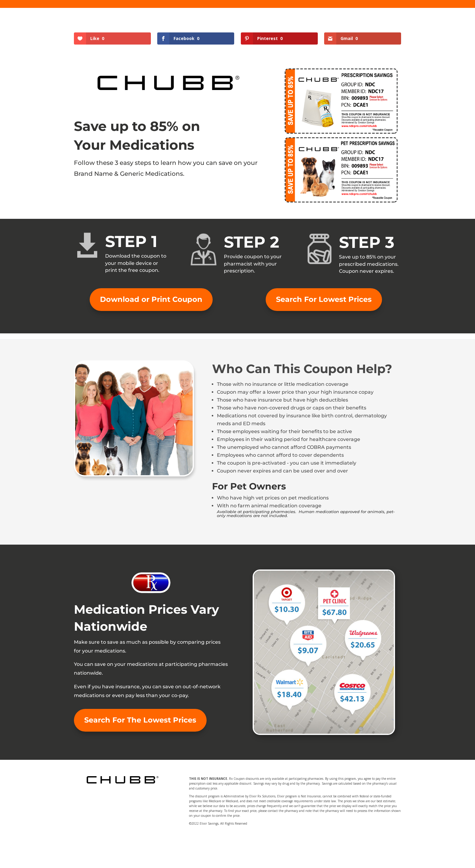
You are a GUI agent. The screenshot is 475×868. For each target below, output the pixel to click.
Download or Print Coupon (151, 299)
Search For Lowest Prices (324, 299)
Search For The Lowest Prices (140, 720)
